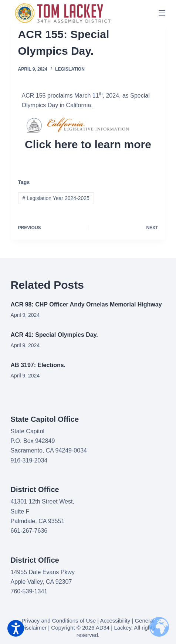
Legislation (70, 69)
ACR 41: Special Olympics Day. (54, 335)
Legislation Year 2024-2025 (56, 198)
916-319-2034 (29, 460)
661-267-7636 (29, 531)
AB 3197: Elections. (38, 365)
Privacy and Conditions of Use (59, 621)
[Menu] (162, 13)
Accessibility (115, 621)
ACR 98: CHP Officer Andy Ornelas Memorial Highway (86, 304)
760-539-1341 (29, 591)
